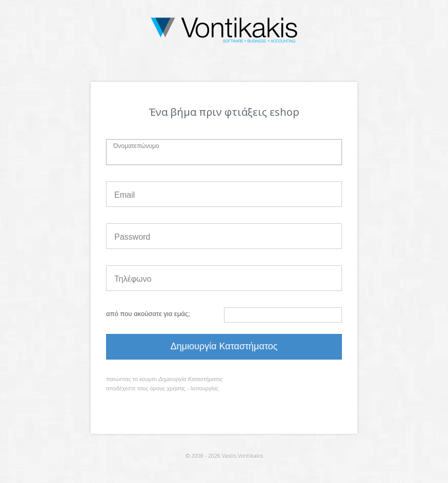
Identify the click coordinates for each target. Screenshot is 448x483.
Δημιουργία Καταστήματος (224, 346)
